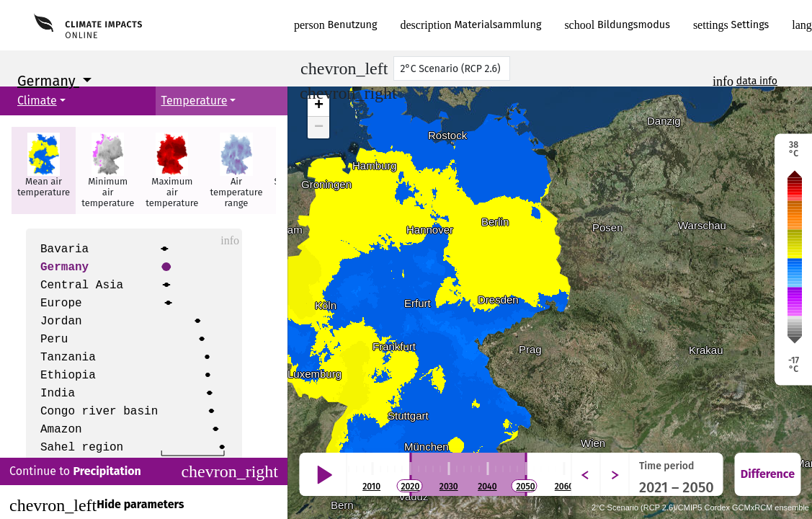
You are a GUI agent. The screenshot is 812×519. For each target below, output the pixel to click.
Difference (768, 474)
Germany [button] (48, 81)
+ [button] (319, 106)
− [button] (319, 128)
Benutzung (336, 25)
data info (757, 81)
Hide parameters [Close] (97, 505)
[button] (44, 170)
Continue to (144, 471)
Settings (731, 25)
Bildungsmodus (617, 25)
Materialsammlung (471, 25)
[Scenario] (452, 68)
